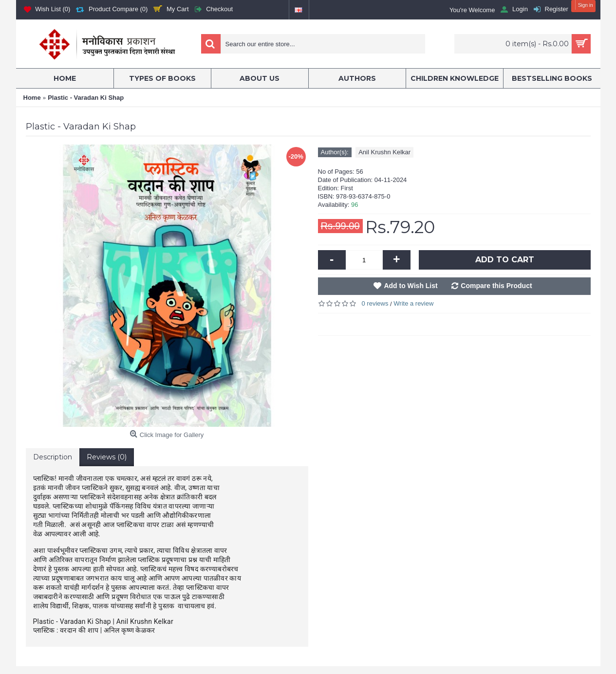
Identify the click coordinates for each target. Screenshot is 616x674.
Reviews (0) (107, 457)
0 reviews (375, 303)
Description (53, 457)
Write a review (413, 303)
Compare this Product (496, 286)
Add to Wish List (411, 286)
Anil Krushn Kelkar (384, 152)
